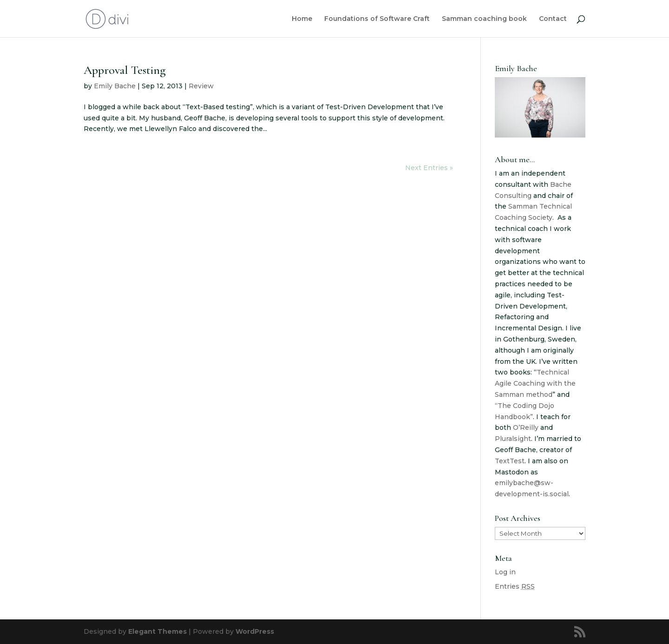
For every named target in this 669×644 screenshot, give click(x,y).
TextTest (510, 461)
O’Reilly (526, 427)
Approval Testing (125, 70)
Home (302, 19)
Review (201, 86)
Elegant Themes (157, 631)
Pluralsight (513, 439)
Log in (505, 572)
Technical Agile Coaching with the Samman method (535, 383)
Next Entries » (429, 168)
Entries (515, 586)
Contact (553, 19)
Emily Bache (115, 86)
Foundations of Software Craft (377, 19)
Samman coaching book (484, 19)
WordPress (255, 631)
